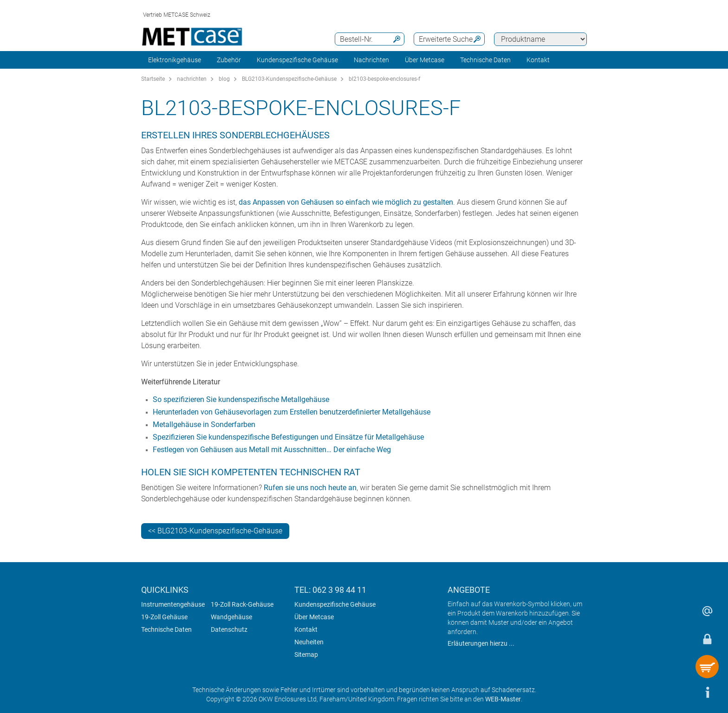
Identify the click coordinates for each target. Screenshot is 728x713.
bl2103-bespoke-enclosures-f (384, 79)
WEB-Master (503, 699)
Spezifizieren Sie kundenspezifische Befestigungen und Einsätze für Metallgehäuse (288, 437)
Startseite (153, 79)
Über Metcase (314, 617)
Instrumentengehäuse (173, 604)
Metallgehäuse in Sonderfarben (204, 425)
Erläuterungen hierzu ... (481, 643)
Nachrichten (371, 60)
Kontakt (306, 629)
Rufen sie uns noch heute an (310, 488)
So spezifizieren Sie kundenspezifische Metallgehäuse (241, 399)
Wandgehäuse (231, 617)
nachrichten (192, 79)
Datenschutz (229, 629)
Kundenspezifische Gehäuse (297, 60)
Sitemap (306, 655)
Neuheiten (309, 642)
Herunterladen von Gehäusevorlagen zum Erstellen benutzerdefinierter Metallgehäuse (292, 412)
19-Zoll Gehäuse (164, 617)
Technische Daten (485, 60)
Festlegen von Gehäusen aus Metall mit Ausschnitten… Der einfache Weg (272, 450)
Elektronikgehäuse (175, 60)
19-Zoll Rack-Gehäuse (242, 604)
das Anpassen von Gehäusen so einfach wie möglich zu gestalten (346, 202)
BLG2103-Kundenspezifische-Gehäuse (289, 79)
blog (224, 79)
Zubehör (229, 60)
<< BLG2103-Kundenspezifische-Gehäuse (215, 531)
